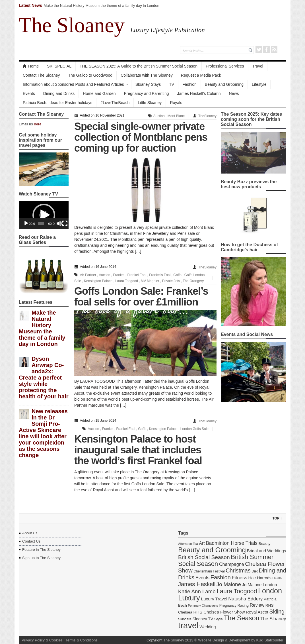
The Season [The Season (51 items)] (242, 618)
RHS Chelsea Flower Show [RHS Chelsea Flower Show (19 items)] (219, 612)
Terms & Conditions (82, 640)
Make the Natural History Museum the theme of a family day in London (102, 6)
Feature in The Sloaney (41, 550)
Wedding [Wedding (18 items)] (208, 627)
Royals (176, 103)
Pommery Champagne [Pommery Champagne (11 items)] (203, 606)
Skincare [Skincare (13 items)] (185, 619)
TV (172, 84)
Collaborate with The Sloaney (147, 75)
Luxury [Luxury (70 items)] (189, 598)
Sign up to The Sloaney (41, 558)
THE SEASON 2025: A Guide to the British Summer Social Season (139, 66)
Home (31, 66)
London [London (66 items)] (270, 591)
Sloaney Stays (148, 84)
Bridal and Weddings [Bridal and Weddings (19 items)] (267, 551)
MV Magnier (150, 281)
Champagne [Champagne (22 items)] (232, 564)
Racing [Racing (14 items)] (243, 606)
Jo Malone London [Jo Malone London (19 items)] (259, 585)
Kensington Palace (98, 281)
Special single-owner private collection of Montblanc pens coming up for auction (141, 137)
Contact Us (31, 541)
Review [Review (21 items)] (257, 605)
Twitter (259, 49)
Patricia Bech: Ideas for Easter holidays (57, 103)
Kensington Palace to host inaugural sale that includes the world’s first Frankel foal (138, 450)
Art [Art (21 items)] (202, 543)
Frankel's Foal (160, 275)
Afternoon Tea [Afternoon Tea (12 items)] (188, 544)
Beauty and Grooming (224, 84)
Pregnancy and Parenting (147, 93)
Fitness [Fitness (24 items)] (239, 578)
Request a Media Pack (201, 75)
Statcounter (274, 640)
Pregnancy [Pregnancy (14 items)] (228, 606)
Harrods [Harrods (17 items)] (264, 578)
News (234, 93)
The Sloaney (72, 25)
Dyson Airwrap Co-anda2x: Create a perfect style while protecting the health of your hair (44, 378)
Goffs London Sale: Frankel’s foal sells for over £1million (141, 296)
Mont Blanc (176, 116)
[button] (44, 215)
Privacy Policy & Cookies (42, 640)
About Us (30, 533)
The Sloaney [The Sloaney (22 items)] (273, 619)
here (38, 124)
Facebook (266, 49)
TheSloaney (207, 116)
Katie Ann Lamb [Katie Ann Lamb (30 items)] (197, 591)
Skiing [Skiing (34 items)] (277, 612)
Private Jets (171, 281)
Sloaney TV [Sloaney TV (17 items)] (203, 619)
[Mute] (59, 223)
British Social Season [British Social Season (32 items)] (204, 557)
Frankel (119, 275)
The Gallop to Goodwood (90, 75)
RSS (274, 49)
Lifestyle (259, 84)
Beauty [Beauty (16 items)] (264, 544)
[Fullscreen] (65, 223)
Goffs (177, 275)
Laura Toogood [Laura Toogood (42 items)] (237, 591)
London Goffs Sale (194, 429)
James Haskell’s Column (199, 93)
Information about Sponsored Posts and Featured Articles (73, 84)
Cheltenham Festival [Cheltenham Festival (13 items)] (209, 571)
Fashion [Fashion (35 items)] (221, 577)
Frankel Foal (137, 275)
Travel (258, 66)
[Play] (26, 223)
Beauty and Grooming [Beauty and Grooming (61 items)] (212, 550)
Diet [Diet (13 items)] (254, 571)
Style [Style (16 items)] (219, 619)
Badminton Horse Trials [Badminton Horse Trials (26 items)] (232, 543)
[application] (44, 215)
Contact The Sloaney (41, 75)
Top (277, 518)
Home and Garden (99, 93)
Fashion (189, 84)
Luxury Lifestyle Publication (168, 30)
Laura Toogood (127, 281)
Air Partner (88, 275)
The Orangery (193, 281)
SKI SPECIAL (59, 66)
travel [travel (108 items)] (188, 625)
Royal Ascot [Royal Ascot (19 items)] (257, 612)
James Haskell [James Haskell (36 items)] (197, 584)
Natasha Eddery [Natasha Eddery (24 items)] (245, 599)
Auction (159, 116)
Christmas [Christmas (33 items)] (238, 570)
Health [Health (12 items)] (277, 578)
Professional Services (225, 66)
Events (29, 93)
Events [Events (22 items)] (202, 578)
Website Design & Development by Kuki (231, 640)
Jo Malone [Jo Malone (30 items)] (229, 584)
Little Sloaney (150, 103)
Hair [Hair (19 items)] (252, 578)
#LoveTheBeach (115, 103)
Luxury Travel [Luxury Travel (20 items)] (214, 599)
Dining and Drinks (59, 93)
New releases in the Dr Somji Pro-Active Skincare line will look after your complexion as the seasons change (43, 433)
